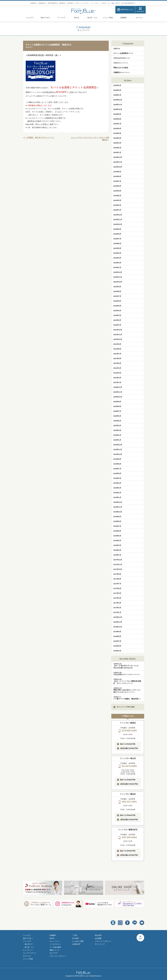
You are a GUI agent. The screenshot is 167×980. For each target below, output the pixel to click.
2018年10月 (118, 512)
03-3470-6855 (128, 766)
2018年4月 (117, 541)
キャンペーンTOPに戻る (124, 707)
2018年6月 (117, 531)
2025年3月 (117, 143)
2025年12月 (118, 100)
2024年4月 (117, 196)
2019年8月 (117, 464)
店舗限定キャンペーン (122, 72)
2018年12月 (118, 502)
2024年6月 (117, 186)
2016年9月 (117, 632)
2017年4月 (117, 598)
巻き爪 (77, 18)
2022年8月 (117, 291)
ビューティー (28, 950)
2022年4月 (117, 311)
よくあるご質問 (78, 941)
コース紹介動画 (55, 947)
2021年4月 (117, 368)
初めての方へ (46, 18)
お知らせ (117, 48)
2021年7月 (117, 354)
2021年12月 (118, 330)
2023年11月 (118, 220)
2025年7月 (117, 124)
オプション (27, 956)
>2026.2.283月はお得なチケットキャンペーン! (126, 674)
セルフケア (54, 953)
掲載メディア (54, 950)
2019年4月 (117, 483)
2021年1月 (117, 382)
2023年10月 (118, 224)
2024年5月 (117, 191)
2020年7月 (117, 411)
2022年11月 (118, 277)
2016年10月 (118, 627)
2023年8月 (117, 234)
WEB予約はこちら (127, 10)
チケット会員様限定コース (123, 53)
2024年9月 (117, 172)
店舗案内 (123, 18)
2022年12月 (118, 272)
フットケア (61, 18)
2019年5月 (117, 478)
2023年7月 (117, 239)
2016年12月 (118, 617)
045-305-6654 (128, 837)
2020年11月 (118, 392)
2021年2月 (117, 378)
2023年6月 (117, 244)
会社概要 (98, 938)
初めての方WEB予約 (126, 744)
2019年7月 (117, 469)
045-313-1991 (128, 802)
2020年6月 (117, 416)
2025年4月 (117, 138)
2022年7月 (117, 296)
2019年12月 (118, 445)
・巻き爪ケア (28, 944)
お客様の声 (76, 944)
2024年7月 (117, 181)
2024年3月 (117, 200)
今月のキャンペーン (121, 63)
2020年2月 (117, 435)
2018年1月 (117, 555)
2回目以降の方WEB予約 (127, 748)
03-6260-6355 (128, 731)
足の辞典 (75, 938)
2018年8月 (117, 521)
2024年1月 (117, 210)
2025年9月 (117, 114)
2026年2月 (117, 90)
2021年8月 (117, 349)
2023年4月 (117, 253)
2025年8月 (117, 119)
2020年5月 (117, 421)
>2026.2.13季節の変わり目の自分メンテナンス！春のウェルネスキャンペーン (127, 690)
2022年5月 (117, 306)
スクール (139, 18)
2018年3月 (117, 545)
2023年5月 (117, 248)
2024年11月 (118, 162)
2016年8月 (117, 636)
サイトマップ (100, 944)
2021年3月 (117, 373)
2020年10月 (118, 397)
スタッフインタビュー (58, 956)
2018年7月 (117, 526)
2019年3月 (117, 488)
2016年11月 (118, 622)
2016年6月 (117, 646)
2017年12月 (118, 560)
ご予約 (75, 935)
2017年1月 (117, 612)
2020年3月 (117, 430)
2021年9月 (117, 344)
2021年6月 (117, 359)
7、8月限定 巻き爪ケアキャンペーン (39, 138)
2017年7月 (117, 584)
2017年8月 (117, 579)
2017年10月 (118, 569)
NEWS (52, 938)
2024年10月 (118, 167)
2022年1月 (117, 325)
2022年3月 (117, 315)
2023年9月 (117, 229)
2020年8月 (117, 406)
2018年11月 (118, 507)
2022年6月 (117, 301)
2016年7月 (117, 641)
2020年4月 (117, 426)
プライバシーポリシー (103, 941)
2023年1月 (117, 267)
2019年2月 (117, 493)
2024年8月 (117, 176)
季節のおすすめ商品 (121, 68)
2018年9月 (117, 517)
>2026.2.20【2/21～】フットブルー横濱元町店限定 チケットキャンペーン (127, 681)
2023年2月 (117, 263)
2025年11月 (118, 105)
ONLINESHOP (140, 11)
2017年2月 (117, 608)
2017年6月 (117, 588)
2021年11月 (118, 335)
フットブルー (83, 11)
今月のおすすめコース (122, 58)
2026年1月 (117, 95)
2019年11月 (118, 450)
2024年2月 (117, 205)
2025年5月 (117, 133)
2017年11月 (118, 565)
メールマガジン (55, 944)
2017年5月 (117, 593)
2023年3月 (117, 258)
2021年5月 (117, 363)
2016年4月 (117, 651)
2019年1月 (117, 497)
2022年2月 (117, 320)
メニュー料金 (108, 18)
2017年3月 (117, 603)
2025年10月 (118, 109)
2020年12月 (118, 387)
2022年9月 (117, 287)
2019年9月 (117, 459)
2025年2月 (117, 148)
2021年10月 (118, 339)
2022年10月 (118, 282)
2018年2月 (117, 550)
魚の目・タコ (92, 18)
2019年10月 (118, 454)
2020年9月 (117, 402)
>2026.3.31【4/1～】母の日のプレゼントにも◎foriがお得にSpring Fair (126, 666)
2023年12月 (118, 215)
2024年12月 (118, 157)
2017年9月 (117, 574)
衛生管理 (98, 935)
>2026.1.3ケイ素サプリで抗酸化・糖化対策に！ (127, 698)
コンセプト (30, 18)
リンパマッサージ (30, 953)
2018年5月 (117, 536)
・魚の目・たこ (29, 947)
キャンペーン (54, 941)
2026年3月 (117, 85)
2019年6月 (117, 473)
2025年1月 (117, 152)
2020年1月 (117, 440)
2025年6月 (117, 129)
